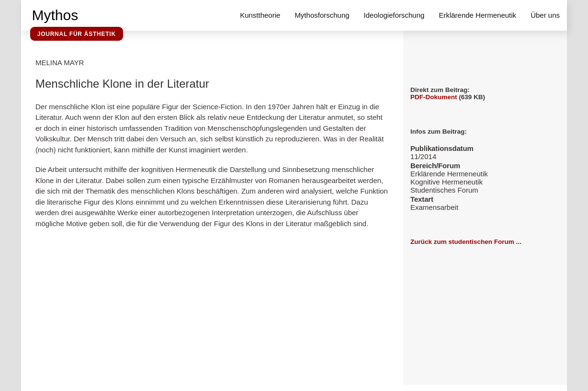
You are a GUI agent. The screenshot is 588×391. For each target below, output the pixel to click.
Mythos (55, 15)
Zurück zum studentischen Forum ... (466, 242)
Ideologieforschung (394, 15)
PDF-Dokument (434, 97)
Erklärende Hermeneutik (477, 15)
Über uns (545, 15)
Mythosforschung (322, 15)
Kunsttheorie (260, 15)
